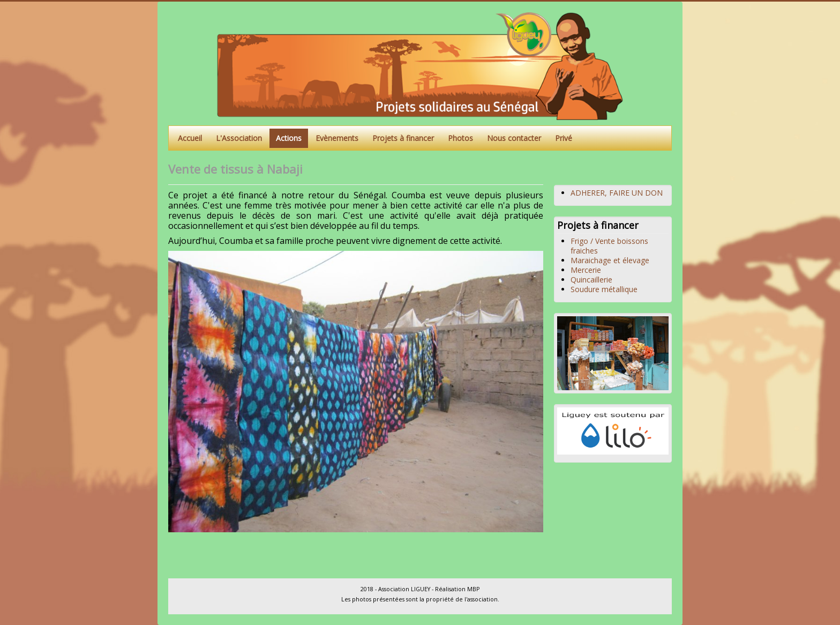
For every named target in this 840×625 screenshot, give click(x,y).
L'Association (239, 138)
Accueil (190, 138)
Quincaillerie (591, 280)
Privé (564, 138)
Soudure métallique (604, 289)
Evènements (337, 138)
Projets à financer (403, 138)
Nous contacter (514, 138)
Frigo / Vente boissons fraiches (609, 246)
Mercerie (586, 270)
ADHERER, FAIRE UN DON (617, 193)
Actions (289, 138)
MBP (473, 589)
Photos (460, 138)
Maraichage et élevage (610, 260)
